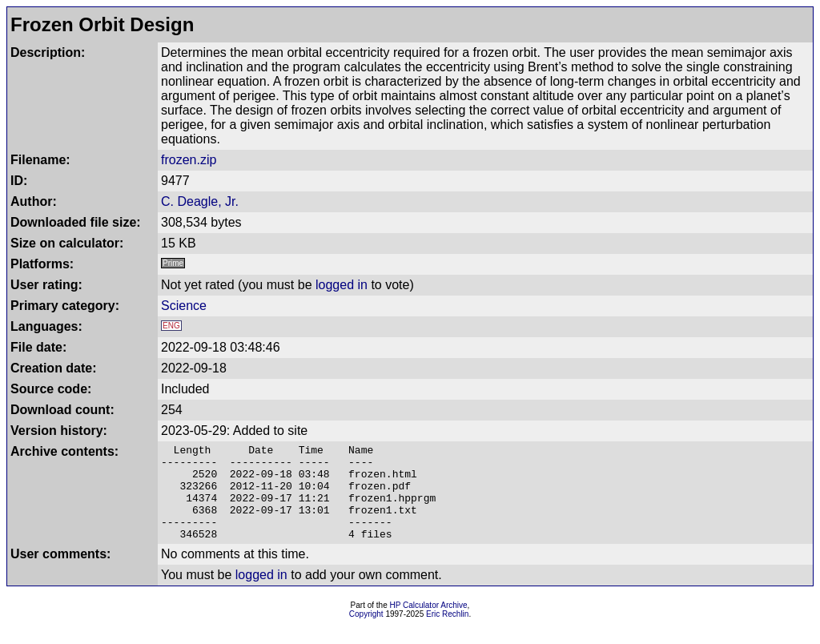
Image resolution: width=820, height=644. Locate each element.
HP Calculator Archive (429, 624)
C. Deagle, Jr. (200, 201)
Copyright (366, 633)
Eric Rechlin (447, 633)
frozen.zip (189, 160)
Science (184, 306)
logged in (342, 285)
